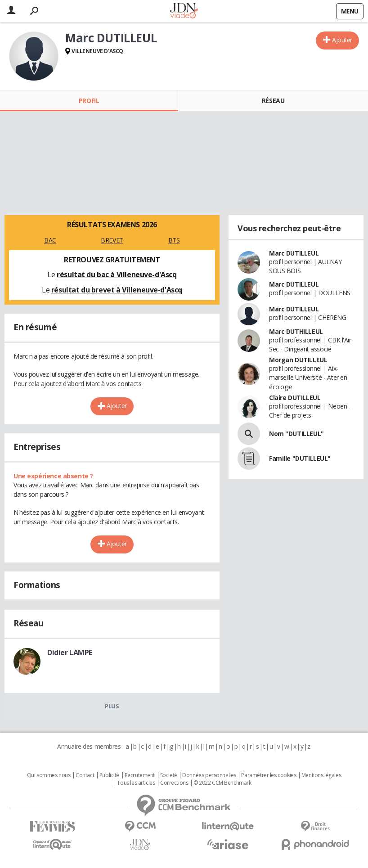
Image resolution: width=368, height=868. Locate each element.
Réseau (273, 101)
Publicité (109, 775)
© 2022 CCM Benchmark (222, 783)
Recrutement (140, 775)
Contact (85, 775)
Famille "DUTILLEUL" (300, 458)
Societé (169, 775)
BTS (174, 240)
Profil (89, 101)
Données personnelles (209, 775)
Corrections (174, 783)
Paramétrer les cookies (269, 775)
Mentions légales (321, 775)
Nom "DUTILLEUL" (296, 434)
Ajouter (342, 40)
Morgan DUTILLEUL (298, 360)
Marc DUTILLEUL (294, 253)
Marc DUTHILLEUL (296, 331)
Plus (112, 706)
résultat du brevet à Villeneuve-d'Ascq (117, 290)
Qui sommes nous (49, 775)
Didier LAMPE (70, 652)
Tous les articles (136, 783)
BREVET (112, 240)
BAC (50, 240)
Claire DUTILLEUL (295, 398)
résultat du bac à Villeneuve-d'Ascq (117, 274)
